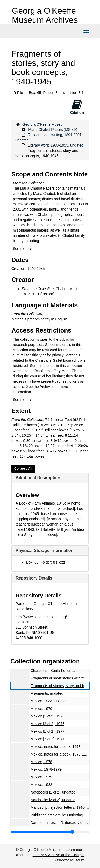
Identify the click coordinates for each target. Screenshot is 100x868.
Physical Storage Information (45, 551)
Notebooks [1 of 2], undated (53, 792)
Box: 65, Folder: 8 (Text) (46, 562)
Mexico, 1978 (41, 762)
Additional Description (38, 478)
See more (22, 249)
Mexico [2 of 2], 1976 (48, 724)
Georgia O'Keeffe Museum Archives (45, 15)
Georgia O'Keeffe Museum (44, 124)
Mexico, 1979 (41, 777)
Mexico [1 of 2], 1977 (48, 731)
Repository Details (34, 578)
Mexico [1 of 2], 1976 (48, 716)
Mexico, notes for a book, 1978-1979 (60, 754)
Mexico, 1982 (41, 785)
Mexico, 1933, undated (49, 701)
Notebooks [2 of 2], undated (53, 800)
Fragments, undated (47, 693)
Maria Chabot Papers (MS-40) (53, 130)
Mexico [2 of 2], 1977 (48, 739)
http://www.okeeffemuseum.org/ (41, 617)
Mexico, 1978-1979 (46, 769)
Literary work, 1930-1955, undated (55, 145)
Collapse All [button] (23, 469)
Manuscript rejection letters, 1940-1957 (62, 807)
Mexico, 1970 (41, 709)
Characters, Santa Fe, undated (55, 671)
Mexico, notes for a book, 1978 (55, 747)
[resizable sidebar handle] (50, 832)
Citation (77, 107)
